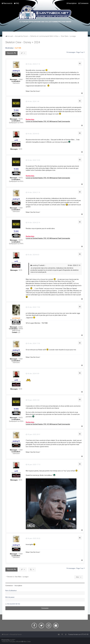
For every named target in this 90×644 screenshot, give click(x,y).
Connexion (9, 586)
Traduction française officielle (11, 642)
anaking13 (16, 71)
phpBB (12, 640)
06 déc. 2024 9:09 (32, 374)
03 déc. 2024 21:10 (33, 64)
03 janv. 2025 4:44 (33, 400)
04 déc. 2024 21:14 (33, 192)
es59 (16, 140)
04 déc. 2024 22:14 (33, 223)
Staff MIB (18, 48)
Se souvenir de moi (14, 604)
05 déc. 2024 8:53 (32, 255)
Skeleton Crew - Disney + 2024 (23, 42)
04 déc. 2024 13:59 (33, 160)
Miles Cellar (27, 642)
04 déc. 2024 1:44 (32, 101)
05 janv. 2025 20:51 (33, 434)
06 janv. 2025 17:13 (33, 465)
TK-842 (16, 110)
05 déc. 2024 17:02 (33, 307)
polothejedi (16, 318)
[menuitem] (16, 3)
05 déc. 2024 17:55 (33, 343)
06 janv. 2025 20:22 (33, 538)
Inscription (18, 586)
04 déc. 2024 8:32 (32, 134)
